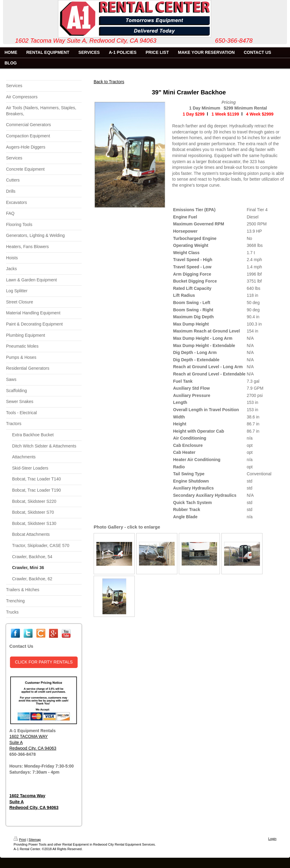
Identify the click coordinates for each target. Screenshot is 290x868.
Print (20, 840)
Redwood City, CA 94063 (33, 748)
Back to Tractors (109, 82)
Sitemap (35, 840)
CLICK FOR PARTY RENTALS (44, 662)
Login (272, 839)
